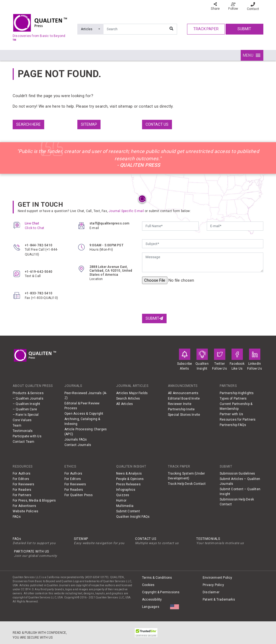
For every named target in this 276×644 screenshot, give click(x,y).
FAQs (17, 517)
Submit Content (128, 511)
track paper (206, 29)
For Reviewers (24, 484)
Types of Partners (233, 398)
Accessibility (152, 599)
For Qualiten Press (79, 495)
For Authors (22, 473)
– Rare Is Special (26, 415)
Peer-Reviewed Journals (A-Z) (86, 396)
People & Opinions (130, 479)
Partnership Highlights (237, 393)
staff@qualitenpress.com (110, 223)
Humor (121, 500)
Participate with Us (27, 436)
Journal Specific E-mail (126, 211)
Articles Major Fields (132, 393)
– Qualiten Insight (27, 404)
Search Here (28, 124)
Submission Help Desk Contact (237, 502)
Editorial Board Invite (184, 398)
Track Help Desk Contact (187, 484)
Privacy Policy (213, 585)
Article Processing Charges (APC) (86, 432)
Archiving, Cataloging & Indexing (82, 421)
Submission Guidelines (237, 473)
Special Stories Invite (184, 415)
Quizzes (123, 495)
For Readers (22, 490)
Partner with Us (231, 414)
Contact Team (23, 442)
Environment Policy (218, 578)
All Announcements (183, 393)
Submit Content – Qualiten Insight (240, 492)
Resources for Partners (238, 420)
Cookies (148, 585)
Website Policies (25, 511)
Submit (244, 29)
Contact (253, 6)
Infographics (126, 490)
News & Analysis (129, 473)
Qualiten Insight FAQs (133, 517)
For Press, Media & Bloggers (34, 500)
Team (17, 425)
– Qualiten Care (25, 409)
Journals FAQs (76, 439)
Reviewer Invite (180, 404)
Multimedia (125, 506)
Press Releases (128, 484)
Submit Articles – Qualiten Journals (240, 481)
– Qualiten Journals (28, 398)
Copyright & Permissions (161, 592)
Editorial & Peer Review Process (82, 406)
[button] (248, 55)
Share (215, 6)
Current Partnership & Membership (236, 406)
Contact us (157, 124)
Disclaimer (211, 592)
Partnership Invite (181, 409)
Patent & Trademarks (219, 599)
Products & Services (28, 393)
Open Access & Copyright (84, 414)
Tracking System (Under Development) (186, 476)
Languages (151, 607)
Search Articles (128, 398)
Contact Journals (78, 445)
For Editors (21, 479)
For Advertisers (24, 506)
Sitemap (89, 124)
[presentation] (183, 299)
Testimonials (23, 431)
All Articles (125, 404)
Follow (233, 6)
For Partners (22, 495)
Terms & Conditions (157, 578)
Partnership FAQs (233, 425)
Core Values (22, 420)
